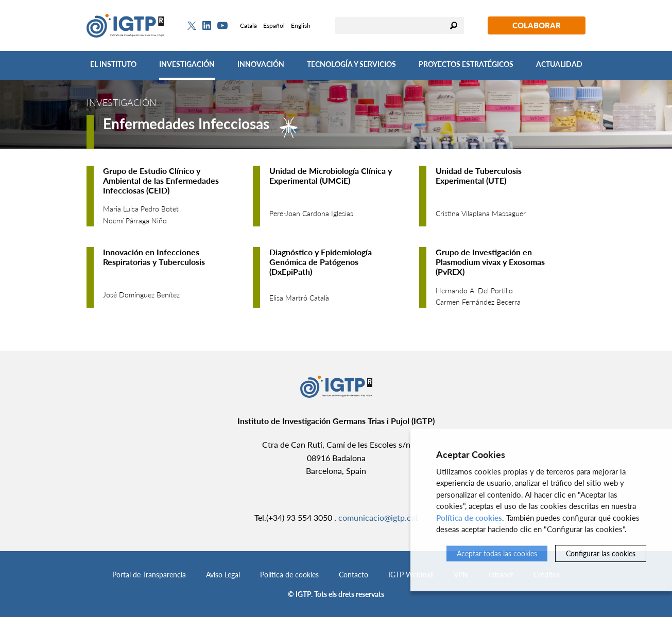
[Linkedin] (207, 26)
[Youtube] (222, 25)
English (301, 25)
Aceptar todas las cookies (497, 553)
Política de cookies (289, 575)
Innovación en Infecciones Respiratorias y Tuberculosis (154, 257)
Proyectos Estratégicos (466, 64)
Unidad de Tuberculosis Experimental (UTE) (479, 175)
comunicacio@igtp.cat (378, 517)
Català (248, 25)
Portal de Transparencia (149, 575)
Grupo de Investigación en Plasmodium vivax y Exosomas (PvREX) (490, 262)
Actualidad (559, 64)
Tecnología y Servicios (351, 64)
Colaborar (537, 25)
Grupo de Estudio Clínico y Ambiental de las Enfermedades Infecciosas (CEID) (161, 180)
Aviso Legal (223, 575)
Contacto (354, 575)
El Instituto (113, 64)
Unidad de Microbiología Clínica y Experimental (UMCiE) (331, 175)
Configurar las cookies (601, 553)
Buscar (454, 25)
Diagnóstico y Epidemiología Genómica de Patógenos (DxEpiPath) (321, 262)
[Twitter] (192, 26)
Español (274, 25)
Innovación (261, 64)
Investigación (187, 64)
